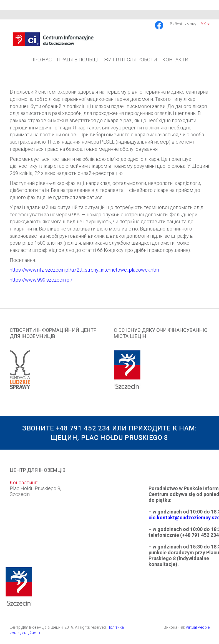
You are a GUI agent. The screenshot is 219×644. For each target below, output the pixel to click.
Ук (205, 24)
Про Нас (41, 60)
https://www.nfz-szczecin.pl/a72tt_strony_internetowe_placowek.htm (84, 270)
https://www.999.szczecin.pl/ (41, 280)
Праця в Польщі (78, 60)
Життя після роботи (130, 60)
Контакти (175, 60)
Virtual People (198, 627)
